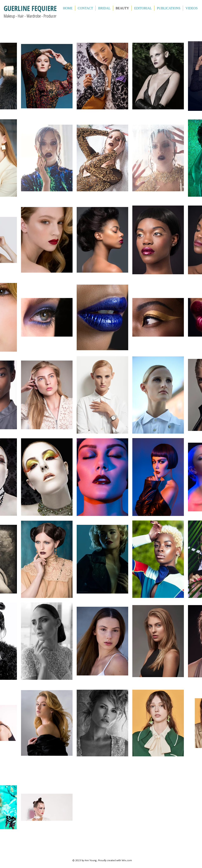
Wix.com (127, 860)
